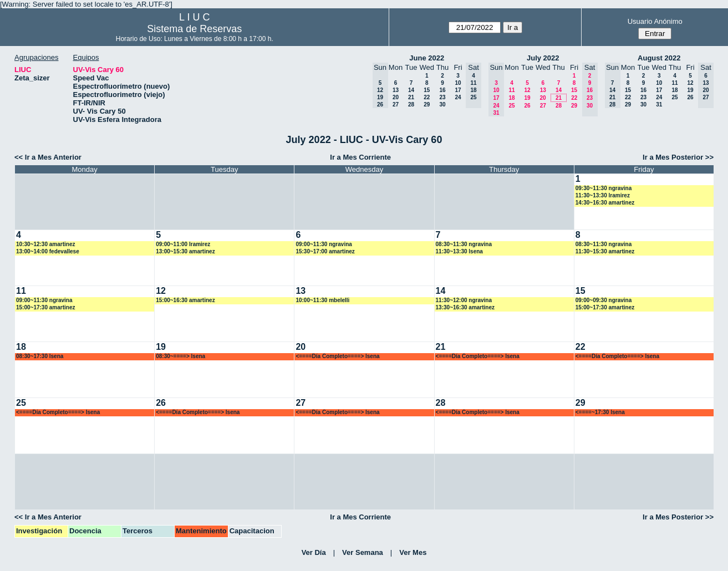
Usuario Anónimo (655, 21)
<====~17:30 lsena (600, 412)
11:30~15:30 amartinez (605, 251)
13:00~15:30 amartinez (185, 251)
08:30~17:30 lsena (40, 356)
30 (442, 104)
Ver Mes (413, 552)
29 (427, 104)
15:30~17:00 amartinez (325, 251)
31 (659, 104)
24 (458, 97)
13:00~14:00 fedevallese (48, 251)
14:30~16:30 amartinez (605, 203)
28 (411, 104)
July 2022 (543, 58)
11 (511, 90)
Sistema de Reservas (194, 29)
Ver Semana (363, 552)
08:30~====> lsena (180, 356)
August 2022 (659, 58)
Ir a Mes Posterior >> (678, 157)
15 (427, 90)
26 (527, 106)
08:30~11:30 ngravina (464, 244)
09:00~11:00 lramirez (183, 244)
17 (458, 90)
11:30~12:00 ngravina (464, 300)
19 (527, 98)
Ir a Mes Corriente (360, 157)
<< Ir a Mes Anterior (48, 157)
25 (511, 106)
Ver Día (314, 552)
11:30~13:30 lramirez (603, 195)
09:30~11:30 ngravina (604, 188)
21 (411, 97)
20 (396, 97)
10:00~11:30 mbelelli (322, 300)
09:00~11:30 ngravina (324, 244)
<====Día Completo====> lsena (337, 356)
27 (396, 104)
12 (527, 90)
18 (511, 98)
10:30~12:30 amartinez (45, 244)
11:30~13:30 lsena (459, 251)
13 (396, 90)
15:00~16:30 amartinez (185, 300)
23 (442, 97)
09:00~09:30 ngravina (604, 300)
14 (411, 90)
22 (427, 97)
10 (458, 83)
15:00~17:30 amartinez (45, 307)
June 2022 (427, 58)
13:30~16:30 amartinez (465, 307)
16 (442, 90)
